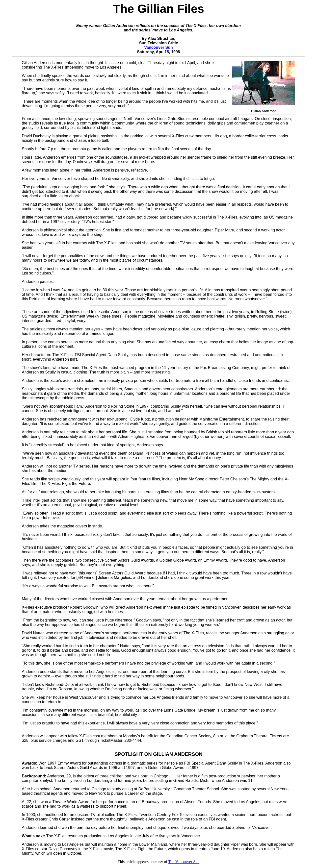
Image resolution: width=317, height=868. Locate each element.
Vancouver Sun (158, 47)
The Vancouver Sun (184, 862)
